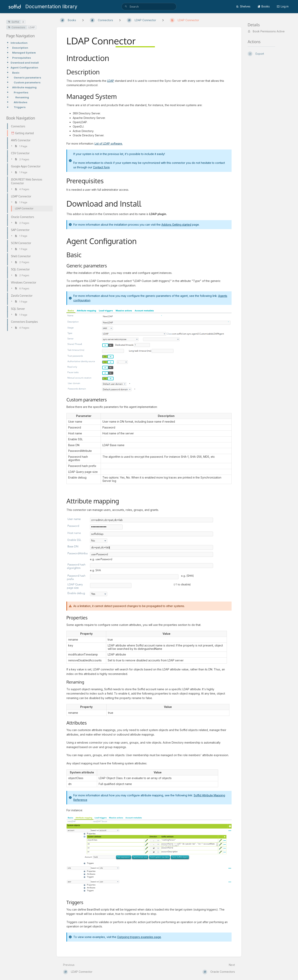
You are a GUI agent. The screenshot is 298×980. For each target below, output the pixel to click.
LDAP (32, 27)
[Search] (126, 7)
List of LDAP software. (109, 144)
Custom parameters (27, 82)
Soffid (13, 22)
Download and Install (25, 63)
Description (20, 48)
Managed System (24, 53)
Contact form (101, 167)
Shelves (243, 6)
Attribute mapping (24, 87)
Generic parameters (27, 77)
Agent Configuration (24, 67)
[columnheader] (84, 416)
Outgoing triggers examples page (139, 937)
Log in (283, 6)
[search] (149, 7)
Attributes (21, 102)
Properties (21, 92)
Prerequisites (22, 58)
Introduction (19, 43)
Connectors (17, 27)
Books (264, 6)
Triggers (20, 107)
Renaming (22, 97)
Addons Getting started (176, 225)
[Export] (270, 54)
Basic (16, 73)
